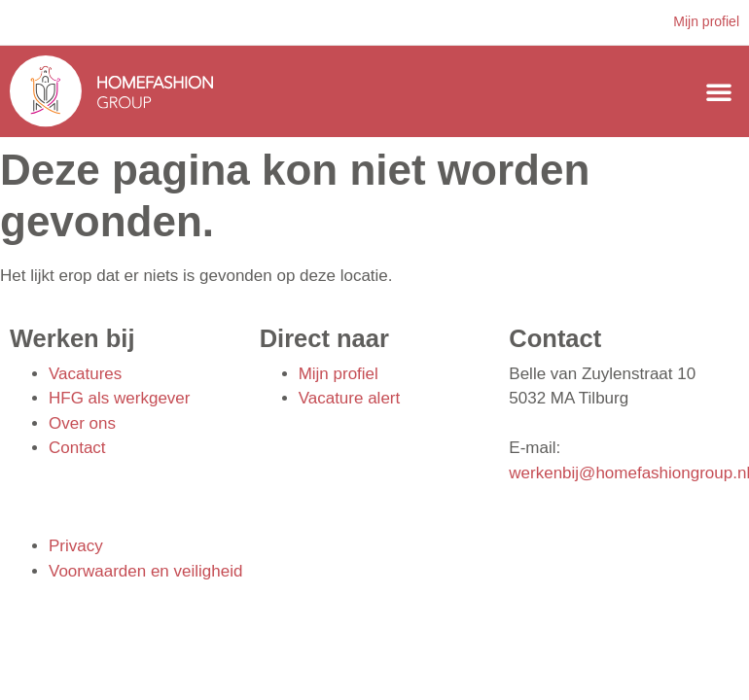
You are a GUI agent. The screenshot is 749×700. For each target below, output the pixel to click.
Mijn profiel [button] (706, 21)
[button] (719, 91)
